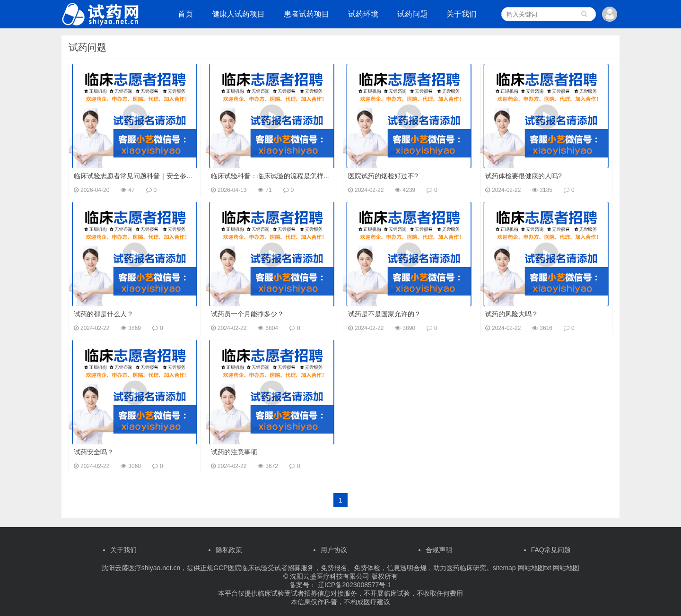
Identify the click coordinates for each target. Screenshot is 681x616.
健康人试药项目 (238, 14)
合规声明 (439, 550)
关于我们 (462, 14)
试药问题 (412, 14)
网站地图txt (534, 568)
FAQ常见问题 (551, 550)
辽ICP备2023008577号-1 (354, 585)
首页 (185, 14)
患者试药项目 (306, 14)
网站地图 (566, 568)
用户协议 (334, 550)
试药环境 (363, 14)
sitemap (504, 568)
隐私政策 (229, 550)
